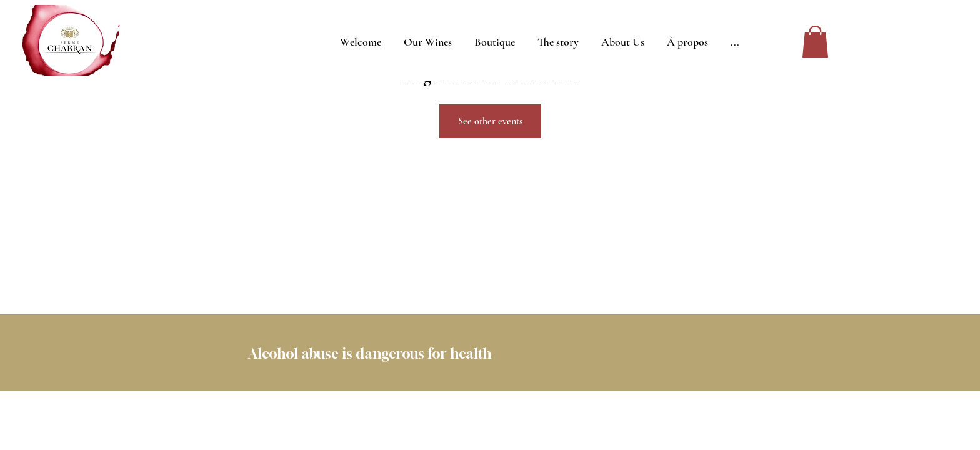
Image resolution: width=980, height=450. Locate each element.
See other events (490, 121)
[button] (815, 42)
